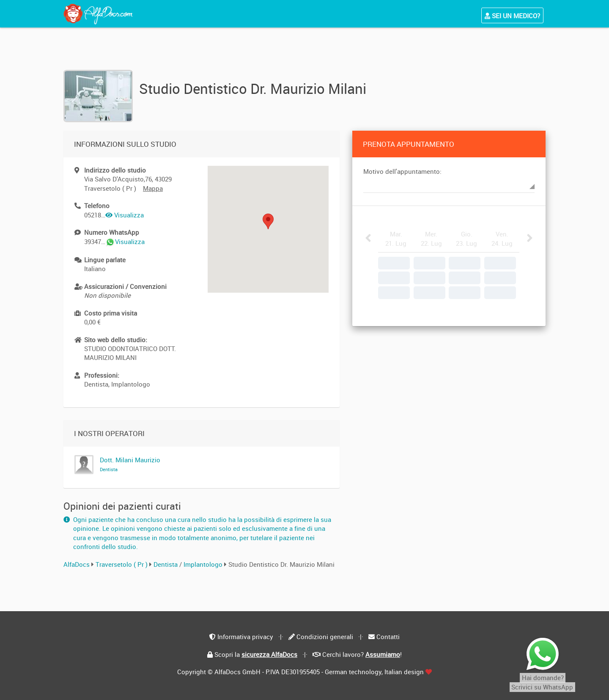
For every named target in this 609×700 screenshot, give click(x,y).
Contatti (388, 637)
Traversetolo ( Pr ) (122, 564)
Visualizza (125, 215)
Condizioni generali (325, 637)
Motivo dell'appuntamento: (402, 171)
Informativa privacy (245, 637)
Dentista (166, 564)
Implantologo (204, 564)
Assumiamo (383, 654)
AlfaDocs (77, 564)
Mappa (153, 188)
